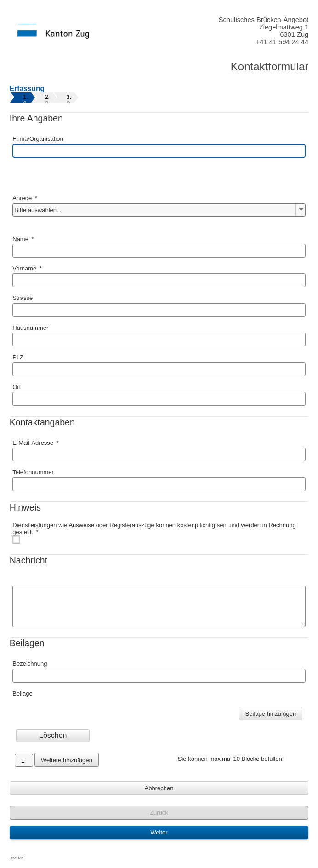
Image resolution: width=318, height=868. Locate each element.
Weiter (159, 832)
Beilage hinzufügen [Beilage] (271, 714)
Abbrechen (159, 788)
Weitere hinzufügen (67, 760)
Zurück (159, 813)
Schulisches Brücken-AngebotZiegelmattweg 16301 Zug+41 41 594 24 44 (264, 31)
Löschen (53, 735)
